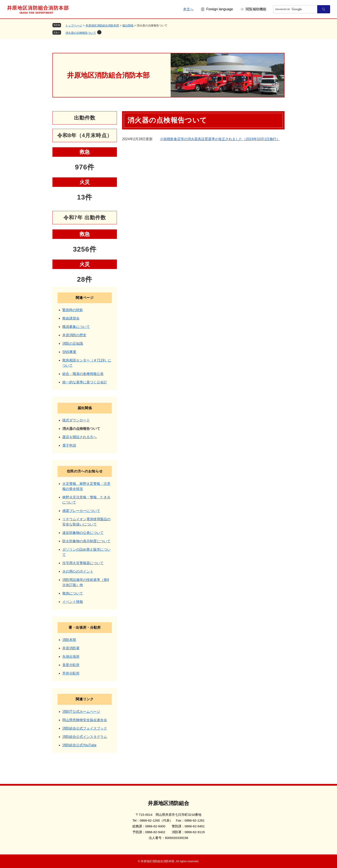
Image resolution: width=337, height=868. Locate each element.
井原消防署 (71, 648)
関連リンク (85, 699)
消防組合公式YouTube (79, 745)
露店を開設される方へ (80, 437)
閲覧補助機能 (256, 9)
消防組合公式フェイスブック (85, 728)
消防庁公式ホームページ (81, 712)
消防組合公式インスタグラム (85, 737)
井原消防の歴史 (74, 335)
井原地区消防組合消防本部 (102, 25)
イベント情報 (73, 602)
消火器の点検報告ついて (81, 33)
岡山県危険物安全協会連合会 (85, 720)
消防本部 (69, 640)
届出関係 (128, 25)
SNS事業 (69, 352)
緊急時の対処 (73, 310)
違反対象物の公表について (83, 533)
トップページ (74, 25)
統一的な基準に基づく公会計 (85, 382)
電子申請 (69, 445)
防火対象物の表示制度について (86, 541)
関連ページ (85, 298)
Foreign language (220, 9)
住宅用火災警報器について (83, 563)
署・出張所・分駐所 (85, 628)
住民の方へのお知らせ (85, 471)
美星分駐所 (71, 665)
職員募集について (76, 327)
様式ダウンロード (76, 420)
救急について (73, 593)
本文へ (188, 9)
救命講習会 (71, 318)
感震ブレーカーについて (81, 511)
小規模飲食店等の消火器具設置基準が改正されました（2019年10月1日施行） (220, 139)
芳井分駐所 (71, 673)
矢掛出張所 (71, 657)
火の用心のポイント (78, 571)
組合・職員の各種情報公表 (83, 374)
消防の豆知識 (73, 343)
